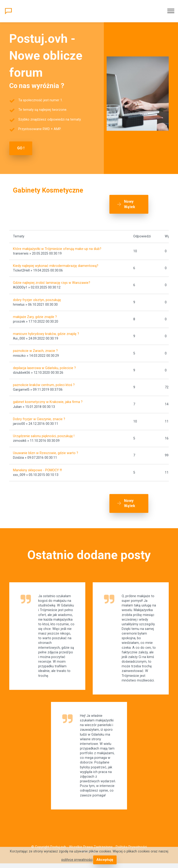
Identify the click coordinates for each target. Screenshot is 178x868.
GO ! (21, 148)
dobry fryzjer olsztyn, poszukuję (37, 300)
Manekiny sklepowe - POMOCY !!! (37, 470)
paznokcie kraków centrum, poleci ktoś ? (44, 385)
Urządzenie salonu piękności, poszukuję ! (44, 436)
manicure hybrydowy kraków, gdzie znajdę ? (46, 334)
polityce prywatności (77, 860)
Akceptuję (105, 860)
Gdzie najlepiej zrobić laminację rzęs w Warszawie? (52, 283)
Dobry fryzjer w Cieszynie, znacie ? (39, 419)
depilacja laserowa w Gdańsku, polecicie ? (44, 368)
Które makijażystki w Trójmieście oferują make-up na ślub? (57, 249)
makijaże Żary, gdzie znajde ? (35, 317)
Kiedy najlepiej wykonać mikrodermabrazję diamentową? (56, 266)
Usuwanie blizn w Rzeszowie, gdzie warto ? (46, 453)
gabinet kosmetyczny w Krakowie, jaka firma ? (48, 402)
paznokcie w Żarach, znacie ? (35, 351)
